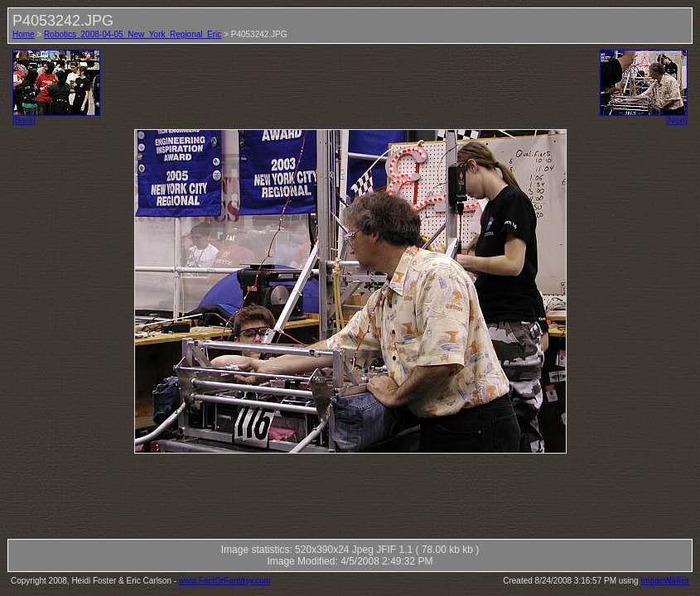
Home (24, 34)
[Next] (644, 117)
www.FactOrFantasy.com (225, 581)
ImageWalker (665, 581)
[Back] (56, 117)
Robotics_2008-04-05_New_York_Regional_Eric (133, 34)
